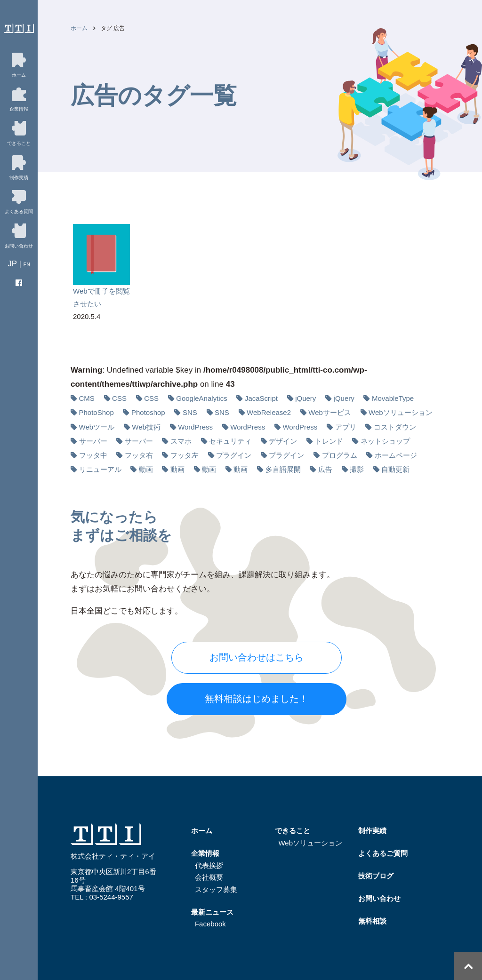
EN (27, 265)
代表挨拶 (209, 865)
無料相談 (372, 921)
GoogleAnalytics (201, 398)
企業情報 (205, 853)
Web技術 (146, 427)
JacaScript (261, 398)
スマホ (181, 441)
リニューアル (100, 469)
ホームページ (396, 455)
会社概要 (209, 877)
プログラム (340, 455)
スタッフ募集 (216, 889)
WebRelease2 (269, 412)
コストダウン (395, 427)
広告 (325, 469)
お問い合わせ (379, 898)
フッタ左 (185, 455)
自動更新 (395, 469)
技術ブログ (376, 876)
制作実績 (372, 831)
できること (293, 831)
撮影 (357, 469)
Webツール (97, 427)
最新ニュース (212, 912)
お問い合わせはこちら (257, 657)
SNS (190, 412)
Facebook (210, 924)
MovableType (393, 398)
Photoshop (148, 412)
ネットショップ (385, 441)
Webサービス (330, 412)
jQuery (305, 398)
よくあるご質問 (383, 853)
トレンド (329, 441)
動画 (146, 469)
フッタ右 (139, 455)
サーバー (93, 441)
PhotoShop (96, 412)
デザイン (283, 441)
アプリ (346, 427)
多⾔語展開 (283, 469)
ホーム (79, 28)
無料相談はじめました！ (257, 699)
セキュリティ (230, 441)
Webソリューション (401, 412)
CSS (119, 398)
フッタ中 (93, 455)
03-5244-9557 (111, 897)
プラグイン (234, 455)
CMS (87, 398)
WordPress (195, 427)
